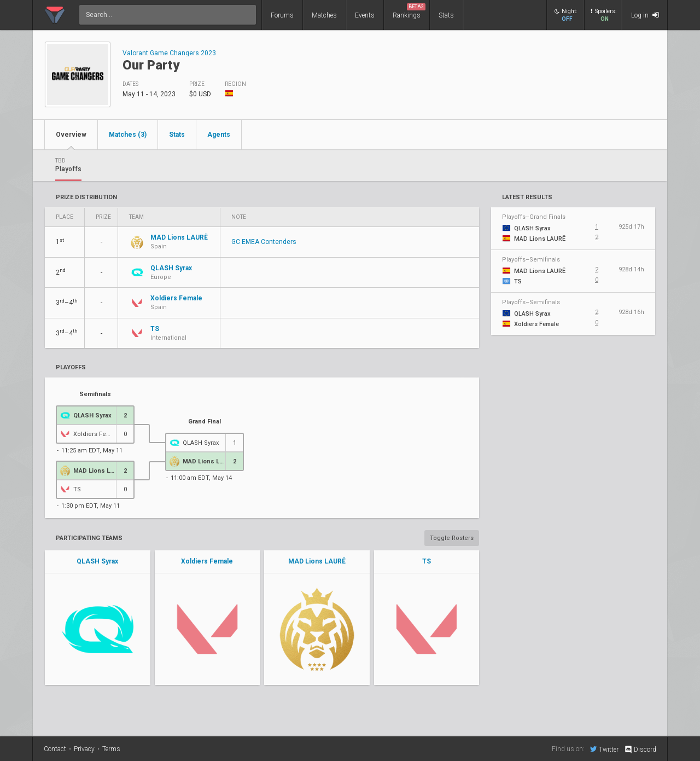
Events (365, 15)
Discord (640, 750)
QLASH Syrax (97, 561)
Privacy (84, 749)
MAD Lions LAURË (317, 561)
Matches (324, 15)
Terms (111, 749)
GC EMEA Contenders (264, 242)
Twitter (604, 749)
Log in (645, 15)
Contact (55, 749)
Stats (446, 15)
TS (427, 561)
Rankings (409, 11)
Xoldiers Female (207, 561)
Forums (282, 15)
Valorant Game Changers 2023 (169, 53)
